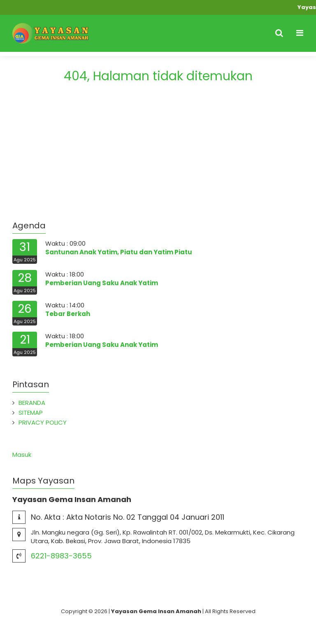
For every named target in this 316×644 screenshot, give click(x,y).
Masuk (22, 455)
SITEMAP (31, 413)
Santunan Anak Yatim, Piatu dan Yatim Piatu (119, 252)
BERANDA (32, 403)
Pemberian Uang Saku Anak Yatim (102, 283)
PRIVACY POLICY (43, 422)
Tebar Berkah (68, 314)
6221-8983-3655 (61, 556)
